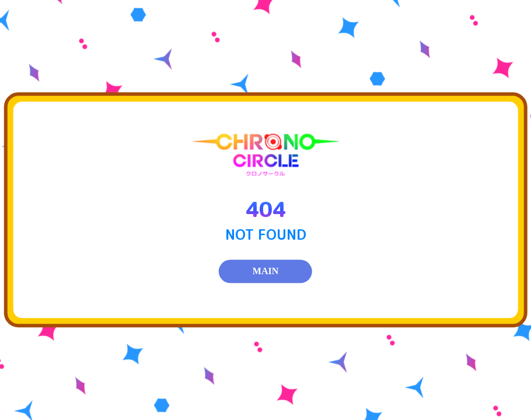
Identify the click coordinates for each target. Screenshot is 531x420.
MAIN (265, 272)
